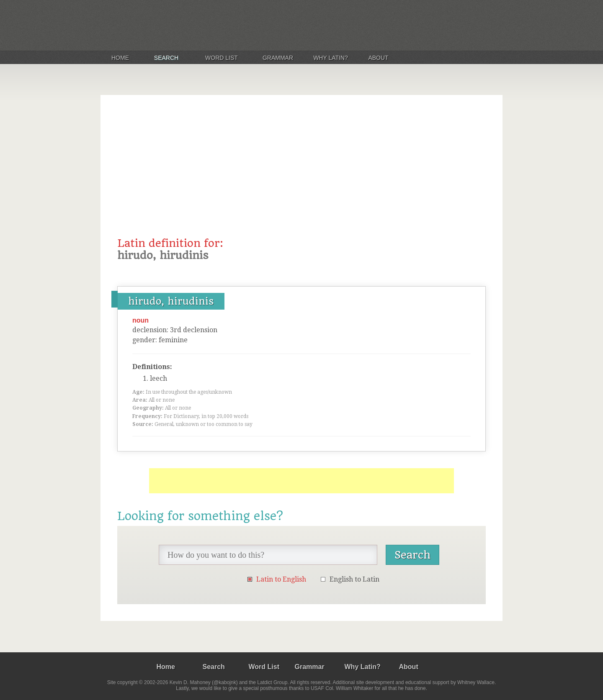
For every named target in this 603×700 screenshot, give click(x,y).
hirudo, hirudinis (171, 301)
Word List (222, 58)
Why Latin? (331, 58)
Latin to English (281, 579)
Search (166, 58)
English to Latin (354, 579)
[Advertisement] (301, 174)
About (378, 58)
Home (120, 58)
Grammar (278, 58)
